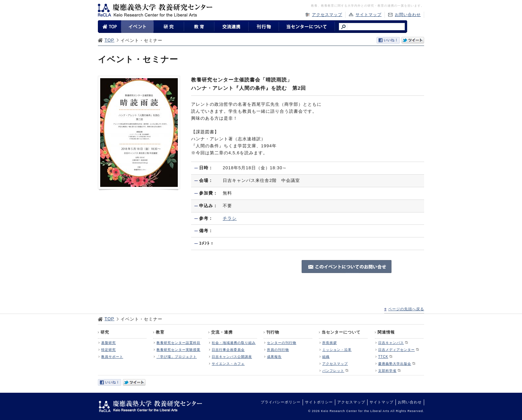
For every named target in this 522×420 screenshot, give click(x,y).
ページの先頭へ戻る (406, 309)
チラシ (230, 218)
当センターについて (341, 332)
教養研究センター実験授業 (178, 350)
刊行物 (273, 332)
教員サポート (112, 357)
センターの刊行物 (282, 343)
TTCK (383, 357)
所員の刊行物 (278, 350)
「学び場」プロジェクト (177, 357)
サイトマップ (369, 15)
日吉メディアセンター (396, 350)
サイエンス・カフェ (228, 364)
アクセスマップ (327, 15)
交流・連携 (222, 332)
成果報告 (274, 357)
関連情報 (386, 332)
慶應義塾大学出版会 (395, 364)
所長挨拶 (330, 343)
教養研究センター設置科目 (178, 343)
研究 (105, 332)
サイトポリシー (319, 402)
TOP (110, 40)
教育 (160, 332)
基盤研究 (109, 343)
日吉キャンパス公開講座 (232, 357)
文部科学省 (387, 371)
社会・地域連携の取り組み (234, 343)
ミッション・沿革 (337, 350)
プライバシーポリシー (281, 402)
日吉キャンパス (391, 343)
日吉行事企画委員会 (228, 350)
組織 (326, 357)
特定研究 (109, 350)
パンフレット (333, 371)
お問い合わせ (408, 15)
